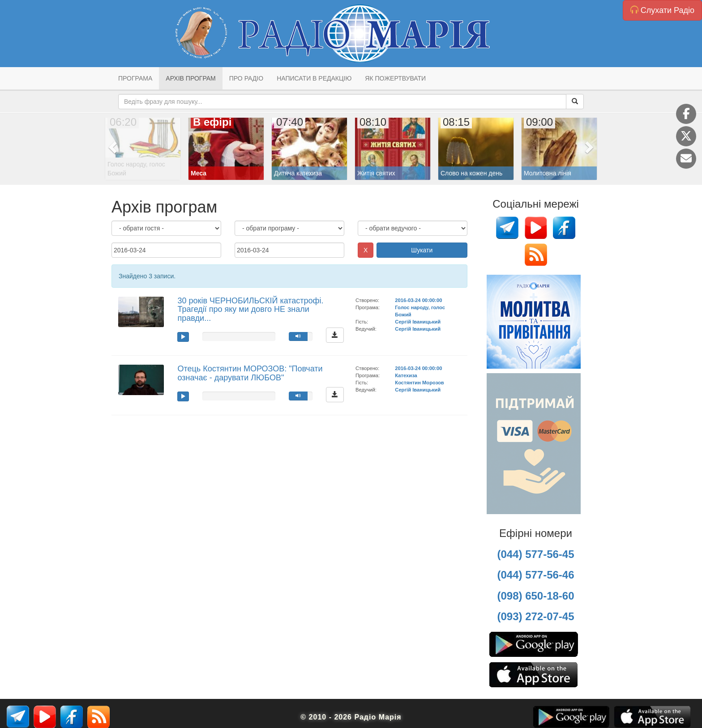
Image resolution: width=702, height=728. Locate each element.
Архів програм (190, 78)
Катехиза (406, 375)
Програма (135, 78)
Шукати (422, 250)
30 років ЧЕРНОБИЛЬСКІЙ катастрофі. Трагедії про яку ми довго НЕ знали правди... (250, 310)
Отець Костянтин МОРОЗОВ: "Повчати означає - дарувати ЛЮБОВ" (250, 373)
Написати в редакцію (314, 78)
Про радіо (246, 78)
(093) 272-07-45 (535, 616)
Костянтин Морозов (419, 383)
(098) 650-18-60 (535, 596)
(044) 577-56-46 (535, 575)
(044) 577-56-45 (535, 554)
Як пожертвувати (395, 78)
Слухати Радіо (662, 10)
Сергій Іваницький (418, 322)
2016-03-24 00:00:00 (418, 300)
